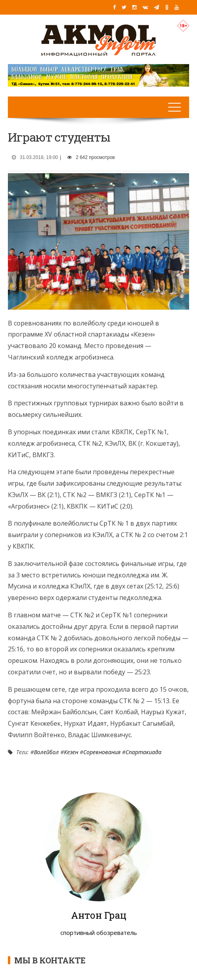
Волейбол (46, 752)
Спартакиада (144, 752)
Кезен (71, 752)
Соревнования (102, 752)
